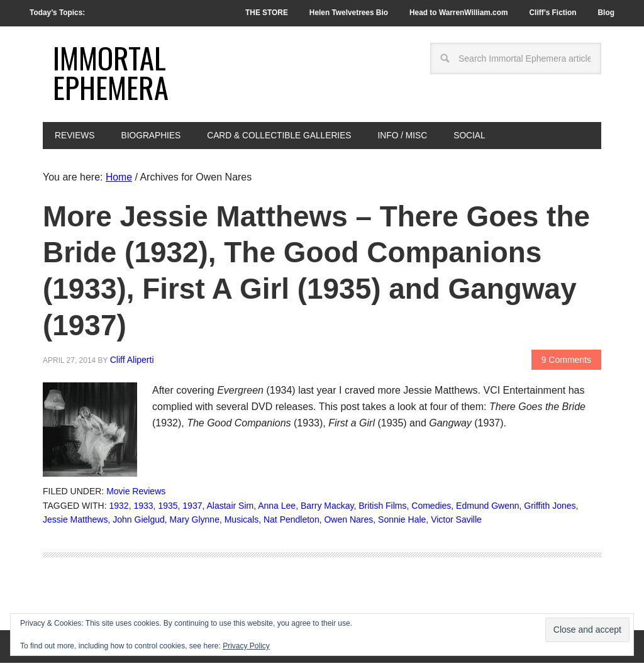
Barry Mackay (327, 509)
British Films (382, 509)
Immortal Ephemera (112, 74)
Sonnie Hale (402, 523)
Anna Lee (277, 509)
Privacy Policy (246, 646)
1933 (143, 509)
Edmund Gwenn (487, 509)
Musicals (241, 523)
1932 (119, 509)
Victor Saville (456, 523)
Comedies (431, 509)
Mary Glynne (195, 523)
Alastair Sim (230, 509)
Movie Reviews (136, 494)
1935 (168, 509)
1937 (192, 509)
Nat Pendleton (291, 523)
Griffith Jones (550, 509)
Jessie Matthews (75, 523)
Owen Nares (348, 523)
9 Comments (566, 363)
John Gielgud (139, 523)
